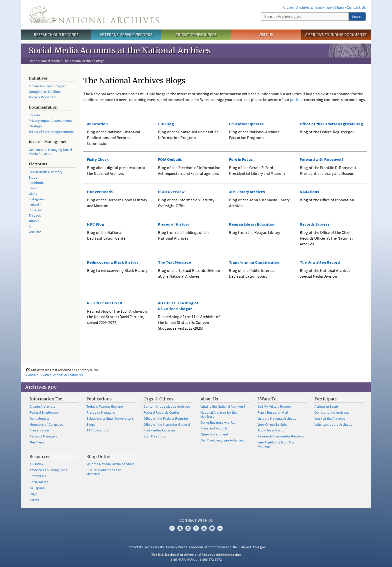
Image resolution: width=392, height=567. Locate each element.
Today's (105, 406)
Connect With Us (196, 520)
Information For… (47, 399)
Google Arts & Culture (45, 92)
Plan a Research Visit (273, 412)
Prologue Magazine (101, 412)
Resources (40, 456)
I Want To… (268, 399)
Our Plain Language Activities (222, 440)
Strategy (35, 126)
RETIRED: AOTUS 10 (104, 303)
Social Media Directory (46, 172)
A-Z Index (36, 464)
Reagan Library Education (252, 224)
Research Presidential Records (281, 436)
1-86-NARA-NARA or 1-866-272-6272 (196, 559)
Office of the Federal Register (166, 418)
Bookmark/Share (330, 7)
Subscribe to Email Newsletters (110, 418)
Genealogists (39, 418)
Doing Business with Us (218, 422)
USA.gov (259, 547)
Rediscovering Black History (113, 262)
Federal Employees (44, 412)
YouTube (35, 232)
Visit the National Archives (277, 418)
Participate (326, 399)
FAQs (33, 494)
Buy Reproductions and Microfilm (104, 472)
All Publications (98, 430)
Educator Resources (196, 35)
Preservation (39, 430)
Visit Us (266, 35)
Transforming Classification (255, 262)
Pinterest (36, 210)
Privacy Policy (177, 547)
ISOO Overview (171, 192)
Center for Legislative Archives (167, 406)
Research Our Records (56, 35)
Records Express (315, 224)
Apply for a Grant (270, 430)
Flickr (33, 188)
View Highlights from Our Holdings (276, 444)
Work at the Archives (330, 418)
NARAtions (309, 192)
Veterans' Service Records (126, 35)
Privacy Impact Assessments (50, 121)
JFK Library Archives (247, 192)
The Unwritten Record (320, 262)
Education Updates (246, 124)
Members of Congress (46, 424)
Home (33, 61)
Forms (34, 500)
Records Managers (44, 436)
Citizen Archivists (298, 7)
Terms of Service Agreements (51, 132)
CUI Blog (166, 124)
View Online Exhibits (272, 424)
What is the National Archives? (223, 406)
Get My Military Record (274, 406)
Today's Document (43, 97)
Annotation (97, 124)
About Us (209, 399)
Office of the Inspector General (167, 424)
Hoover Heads (100, 192)
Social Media (50, 61)
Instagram (36, 199)
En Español (37, 488)
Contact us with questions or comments (55, 375)
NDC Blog (96, 224)
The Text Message (174, 262)
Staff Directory (154, 436)
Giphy (33, 194)
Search (357, 17)
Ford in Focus (241, 159)
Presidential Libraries (159, 430)
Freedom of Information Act (210, 547)
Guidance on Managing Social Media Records (50, 152)
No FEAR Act (242, 547)
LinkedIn (35, 205)
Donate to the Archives (332, 412)
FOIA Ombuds (170, 159)
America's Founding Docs (48, 470)
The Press (37, 442)
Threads (35, 215)
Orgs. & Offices (158, 399)
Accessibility (154, 547)
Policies (35, 115)
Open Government (214, 434)
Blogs (33, 177)
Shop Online (99, 456)
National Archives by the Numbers (219, 414)
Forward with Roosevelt (321, 159)
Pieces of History (174, 224)
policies (296, 100)
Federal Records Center (161, 412)
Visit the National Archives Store (110, 464)
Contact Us (356, 7)
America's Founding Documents (336, 35)
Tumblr (34, 221)
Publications (99, 399)
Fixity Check (98, 159)
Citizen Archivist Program (48, 86)
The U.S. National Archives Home (94, 15)
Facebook (36, 183)
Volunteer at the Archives (333, 424)
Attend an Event (326, 406)
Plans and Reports (214, 428)
